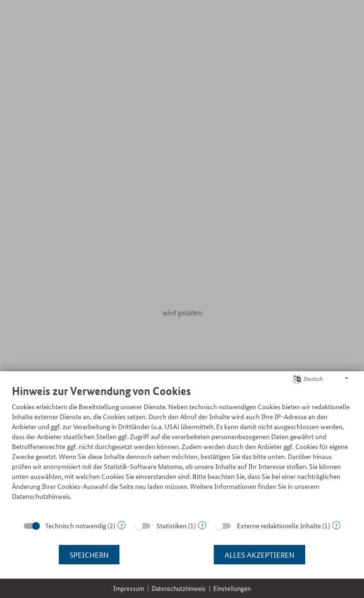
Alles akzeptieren (259, 555)
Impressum (129, 588)
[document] (182, 450)
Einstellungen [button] (232, 588)
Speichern (89, 555)
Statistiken (172, 525)
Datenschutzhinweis (179, 588)
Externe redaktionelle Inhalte (279, 525)
